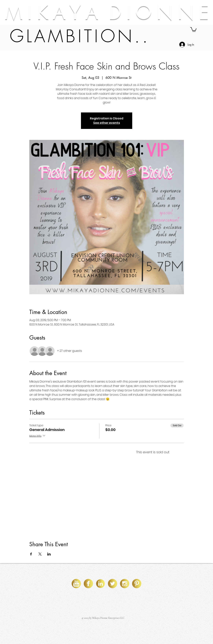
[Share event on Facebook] (31, 554)
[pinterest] (137, 584)
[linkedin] (100, 584)
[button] (193, 29)
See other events (107, 123)
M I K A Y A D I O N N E (107, 13)
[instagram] (125, 584)
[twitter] (113, 584)
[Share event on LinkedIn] (49, 554)
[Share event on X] (40, 554)
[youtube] (76, 584)
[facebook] (88, 584)
